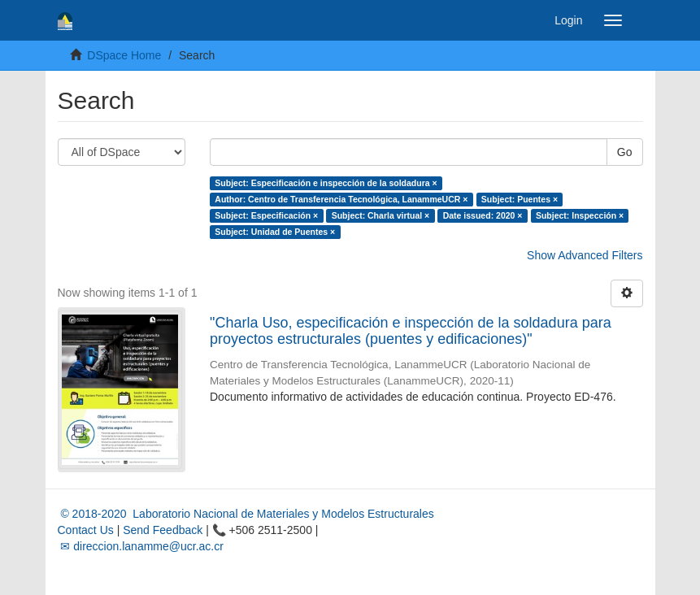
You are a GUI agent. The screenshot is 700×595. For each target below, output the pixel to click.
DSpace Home (124, 55)
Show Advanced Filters (585, 255)
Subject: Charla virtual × (381, 215)
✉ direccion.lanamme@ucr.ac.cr (141, 546)
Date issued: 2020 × (483, 215)
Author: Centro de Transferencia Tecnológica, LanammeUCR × (341, 199)
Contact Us (86, 530)
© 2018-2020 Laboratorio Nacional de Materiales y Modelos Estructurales (246, 514)
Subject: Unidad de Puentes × (275, 232)
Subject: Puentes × (520, 199)
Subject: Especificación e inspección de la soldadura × (326, 183)
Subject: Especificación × (266, 215)
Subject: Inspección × (580, 215)
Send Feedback (163, 530)
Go (625, 152)
